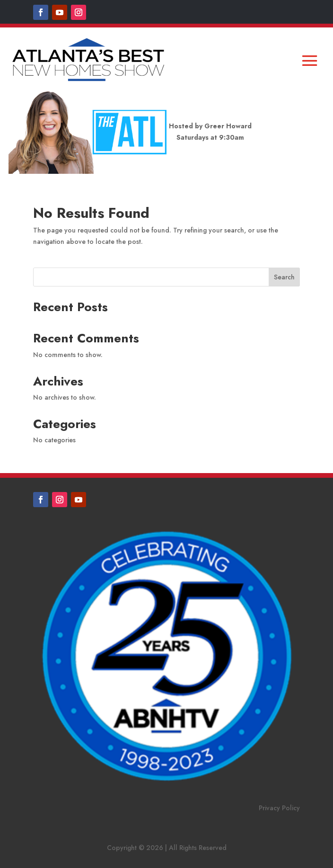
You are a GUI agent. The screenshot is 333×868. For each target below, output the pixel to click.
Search (284, 277)
